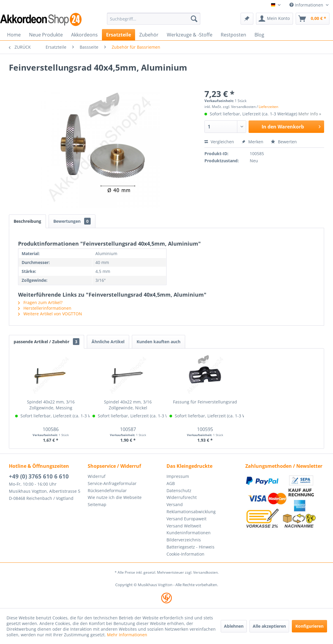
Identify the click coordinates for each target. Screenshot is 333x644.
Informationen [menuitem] (307, 5)
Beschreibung (27, 221)
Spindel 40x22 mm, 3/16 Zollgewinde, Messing (51, 405)
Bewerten (284, 142)
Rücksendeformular (107, 490)
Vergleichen (219, 142)
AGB (171, 483)
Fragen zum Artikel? (40, 302)
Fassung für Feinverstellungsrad (205, 402)
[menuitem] (154, 19)
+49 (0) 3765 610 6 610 (39, 476)
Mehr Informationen (127, 635)
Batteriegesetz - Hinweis (190, 547)
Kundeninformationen (189, 533)
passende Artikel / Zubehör (47, 342)
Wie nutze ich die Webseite (115, 497)
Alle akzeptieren (269, 626)
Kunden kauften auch (159, 342)
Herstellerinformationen (45, 308)
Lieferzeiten (268, 107)
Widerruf (97, 476)
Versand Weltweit (184, 526)
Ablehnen (234, 626)
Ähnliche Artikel (108, 342)
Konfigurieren (309, 626)
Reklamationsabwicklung (191, 512)
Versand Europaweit (186, 519)
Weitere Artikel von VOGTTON (50, 314)
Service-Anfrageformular (112, 483)
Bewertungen (72, 221)
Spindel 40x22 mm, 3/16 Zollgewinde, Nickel (128, 405)
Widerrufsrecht (182, 497)
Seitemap (97, 504)
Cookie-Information (185, 554)
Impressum (178, 476)
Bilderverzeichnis (184, 540)
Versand (175, 504)
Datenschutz (179, 490)
